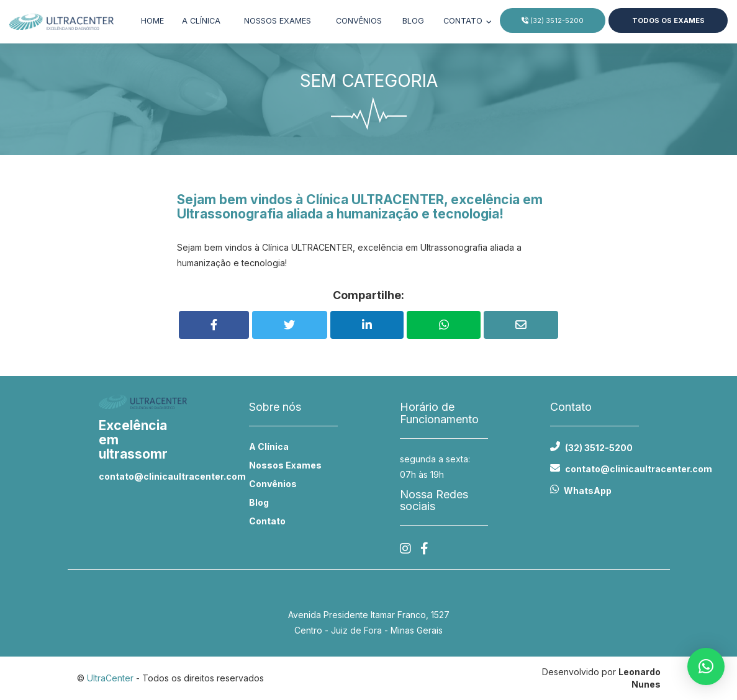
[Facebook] (424, 549)
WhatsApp (588, 491)
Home (152, 21)
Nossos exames (278, 21)
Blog (413, 21)
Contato (464, 21)
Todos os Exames (668, 20)
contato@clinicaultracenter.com (143, 476)
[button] (706, 666)
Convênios (359, 21)
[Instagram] (405, 549)
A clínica (201, 21)
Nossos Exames (285, 465)
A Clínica (269, 446)
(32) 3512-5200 (553, 20)
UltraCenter (110, 678)
